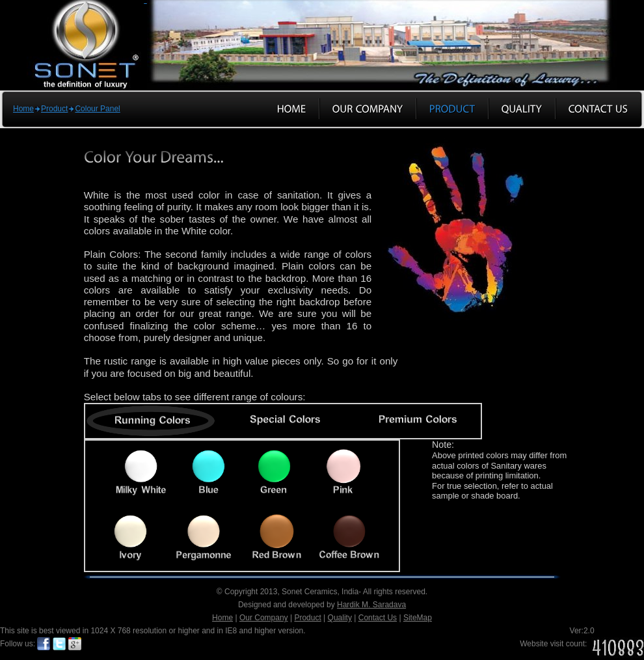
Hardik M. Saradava (371, 605)
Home (23, 109)
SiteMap (418, 618)
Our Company (264, 618)
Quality (340, 618)
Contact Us (378, 618)
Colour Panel (97, 109)
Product (54, 109)
